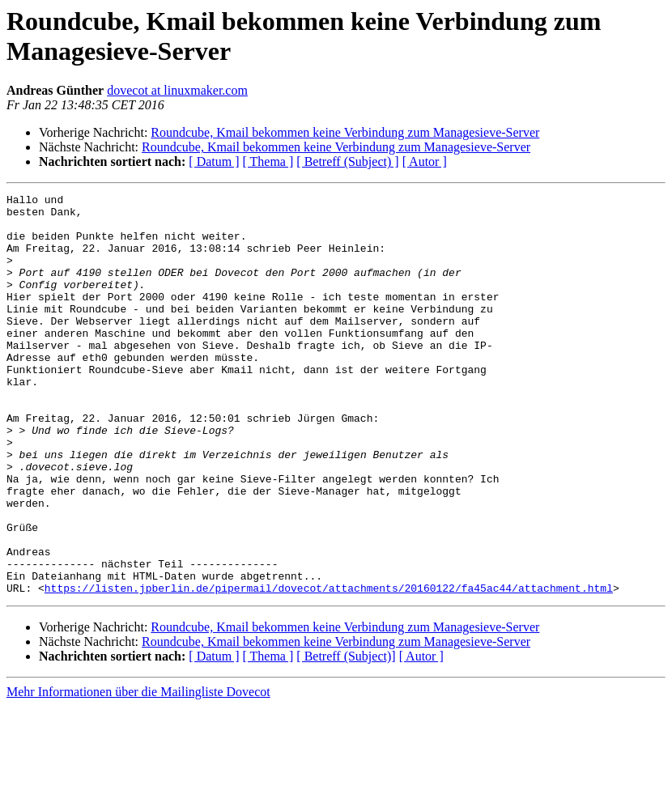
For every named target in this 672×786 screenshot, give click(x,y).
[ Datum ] (214, 161)
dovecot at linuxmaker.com (177, 90)
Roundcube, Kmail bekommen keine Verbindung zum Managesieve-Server (345, 132)
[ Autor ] (425, 161)
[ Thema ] (268, 161)
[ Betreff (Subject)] (346, 736)
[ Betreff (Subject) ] (347, 161)
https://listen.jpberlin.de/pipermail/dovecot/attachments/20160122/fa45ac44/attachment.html (329, 668)
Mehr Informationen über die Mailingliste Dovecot (138, 772)
